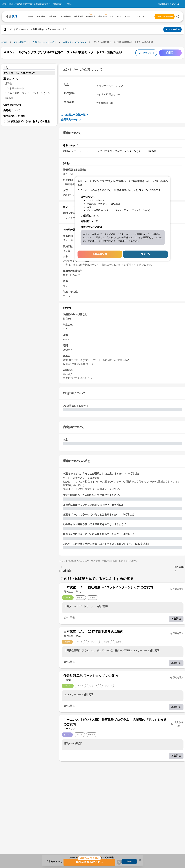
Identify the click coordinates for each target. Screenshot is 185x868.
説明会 (8, 83)
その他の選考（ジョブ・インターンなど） (28, 93)
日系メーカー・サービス (44, 42)
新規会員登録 (100, 254)
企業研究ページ (71, 120)
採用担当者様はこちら (168, 4)
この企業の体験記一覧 (75, 115)
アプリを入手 (172, 29)
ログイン (145, 254)
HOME (4, 42)
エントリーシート (14, 88)
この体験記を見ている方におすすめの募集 (27, 121)
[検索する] (178, 17)
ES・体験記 (20, 42)
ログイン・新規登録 (165, 17)
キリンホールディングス (75, 42)
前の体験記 (65, 569)
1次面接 (9, 98)
